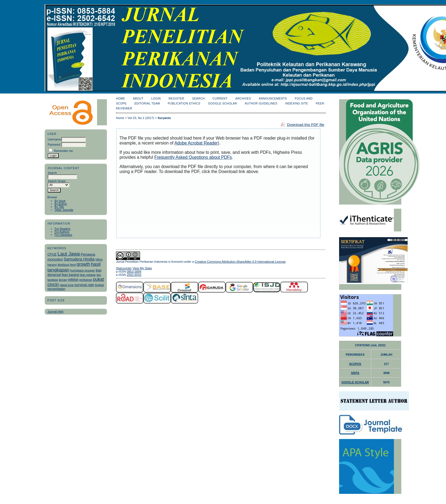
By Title (59, 207)
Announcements (273, 99)
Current (220, 99)
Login (156, 99)
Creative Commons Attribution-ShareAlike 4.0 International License (240, 262)
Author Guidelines (261, 104)
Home (120, 99)
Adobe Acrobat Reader (196, 143)
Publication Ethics (184, 104)
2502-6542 (134, 275)
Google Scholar (222, 104)
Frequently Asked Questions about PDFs (193, 157)
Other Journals (64, 210)
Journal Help (55, 312)
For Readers (63, 229)
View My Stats (142, 268)
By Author (61, 204)
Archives (243, 99)
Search (198, 99)
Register (176, 99)
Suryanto (164, 118)
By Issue (60, 201)
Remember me (63, 151)
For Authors (62, 232)
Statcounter (124, 268)
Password (54, 145)
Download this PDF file (306, 125)
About (138, 99)
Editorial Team (147, 104)
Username (54, 139)
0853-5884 (134, 271)
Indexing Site (296, 104)
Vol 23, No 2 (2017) (141, 118)
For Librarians (63, 235)
